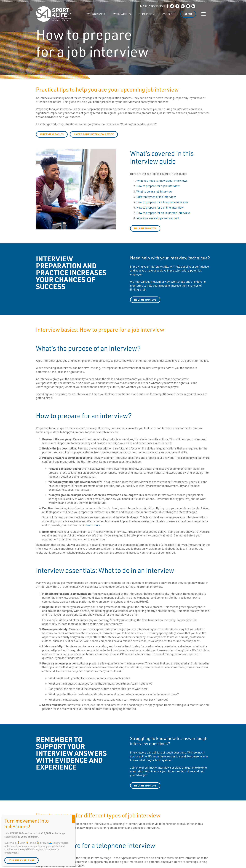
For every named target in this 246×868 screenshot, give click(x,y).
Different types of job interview (156, 197)
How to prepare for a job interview (158, 186)
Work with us (122, 14)
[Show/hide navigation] (204, 14)
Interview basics (52, 134)
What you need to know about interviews (162, 181)
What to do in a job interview (154, 191)
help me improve (145, 228)
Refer (188, 14)
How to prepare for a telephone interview (162, 202)
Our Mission (147, 14)
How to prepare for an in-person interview (163, 213)
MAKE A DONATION (152, 6)
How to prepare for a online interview (160, 207)
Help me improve (145, 300)
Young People (96, 14)
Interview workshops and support (158, 218)
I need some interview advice (94, 134)
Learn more (93, 525)
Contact (168, 14)
